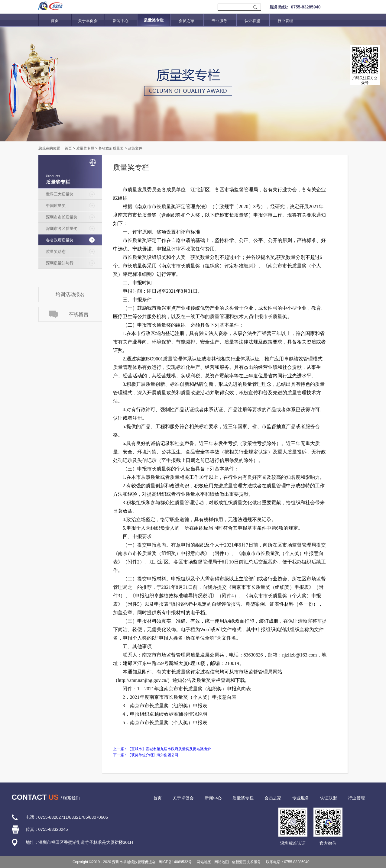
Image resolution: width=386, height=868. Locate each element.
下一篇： (146, 755)
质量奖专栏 (85, 148)
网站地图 (203, 862)
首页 (55, 21)
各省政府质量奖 (111, 148)
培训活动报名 (70, 294)
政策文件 (135, 148)
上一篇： (162, 749)
